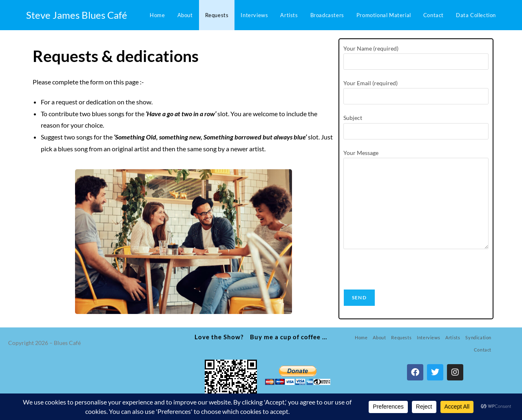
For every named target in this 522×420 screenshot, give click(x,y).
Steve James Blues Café (77, 15)
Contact (483, 350)
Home (361, 337)
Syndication (478, 337)
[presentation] (405, 273)
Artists (453, 337)
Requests (401, 337)
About (379, 337)
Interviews (428, 337)
